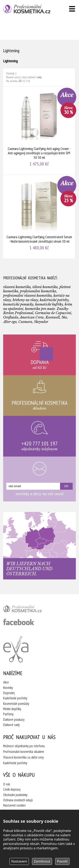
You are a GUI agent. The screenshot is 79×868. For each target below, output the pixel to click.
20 (20, 81)
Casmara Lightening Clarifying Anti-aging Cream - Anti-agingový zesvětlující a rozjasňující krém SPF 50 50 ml (39, 131)
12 (24, 81)
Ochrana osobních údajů (18, 800)
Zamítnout (42, 861)
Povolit (62, 861)
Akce (6, 682)
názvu (17, 77)
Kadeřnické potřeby (15, 698)
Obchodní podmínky (15, 795)
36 (29, 81)
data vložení (29, 77)
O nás (7, 784)
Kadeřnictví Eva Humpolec (16, 649)
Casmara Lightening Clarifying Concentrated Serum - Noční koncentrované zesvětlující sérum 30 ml (39, 217)
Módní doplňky (12, 709)
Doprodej (9, 693)
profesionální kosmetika (29, 610)
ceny (39, 77)
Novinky (8, 688)
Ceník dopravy (12, 789)
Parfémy (8, 714)
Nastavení (19, 861)
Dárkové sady (11, 725)
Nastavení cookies (14, 805)
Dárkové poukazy (14, 720)
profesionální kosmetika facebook (19, 622)
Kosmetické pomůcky (16, 704)
